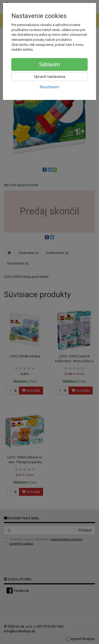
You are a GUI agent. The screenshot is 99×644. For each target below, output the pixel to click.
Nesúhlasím (50, 87)
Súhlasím (49, 64)
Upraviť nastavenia (50, 77)
